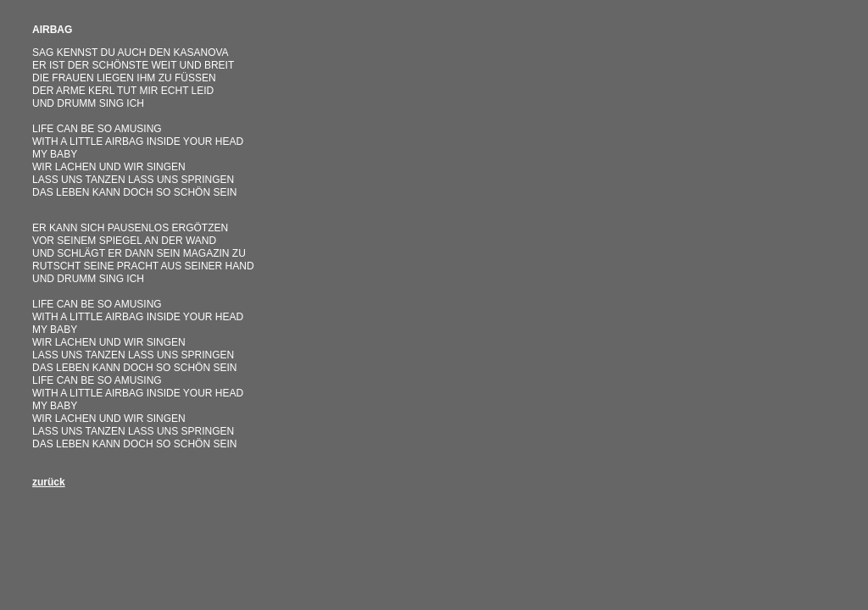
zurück (49, 482)
